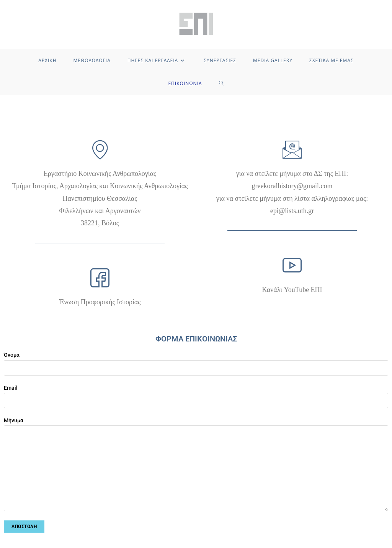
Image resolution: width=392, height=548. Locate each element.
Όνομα (196, 361)
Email (196, 394)
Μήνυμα (196, 444)
